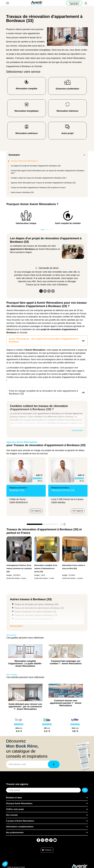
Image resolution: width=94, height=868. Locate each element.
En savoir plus (78, 430)
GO (85, 790)
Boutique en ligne (14, 798)
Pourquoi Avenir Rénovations (19, 803)
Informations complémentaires (20, 827)
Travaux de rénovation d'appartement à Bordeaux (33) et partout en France (38, 188)
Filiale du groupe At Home (16, 867)
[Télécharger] (54, 764)
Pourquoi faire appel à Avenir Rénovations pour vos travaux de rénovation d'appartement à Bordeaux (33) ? (48, 172)
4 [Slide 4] (53, 291)
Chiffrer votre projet (15, 809)
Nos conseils (12, 815)
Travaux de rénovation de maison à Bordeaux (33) (36, 604)
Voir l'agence (36, 511)
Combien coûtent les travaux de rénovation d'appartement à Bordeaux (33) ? (39, 178)
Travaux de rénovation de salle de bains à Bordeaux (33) (39, 608)
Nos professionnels (15, 833)
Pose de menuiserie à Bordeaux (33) (30, 623)
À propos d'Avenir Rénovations (20, 821)
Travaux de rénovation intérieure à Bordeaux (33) (36, 615)
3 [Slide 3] (49, 291)
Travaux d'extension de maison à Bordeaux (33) (35, 612)
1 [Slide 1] (41, 291)
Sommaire (14, 155)
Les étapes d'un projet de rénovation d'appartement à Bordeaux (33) (36, 166)
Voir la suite (16, 626)
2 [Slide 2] (45, 291)
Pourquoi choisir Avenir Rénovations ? (25, 161)
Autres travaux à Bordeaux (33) (22, 192)
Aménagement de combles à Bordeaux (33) (33, 619)
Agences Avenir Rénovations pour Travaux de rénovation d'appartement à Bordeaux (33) (43, 183)
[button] (64, 524)
